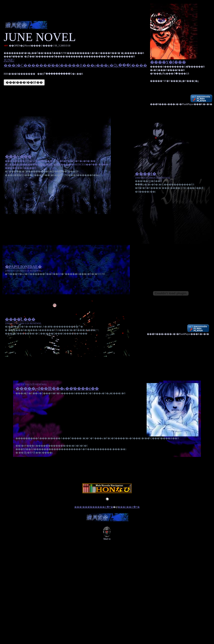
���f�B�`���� (50, 166)
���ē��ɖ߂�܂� (129, 512)
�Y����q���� (18, 166)
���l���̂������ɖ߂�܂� (94, 512)
